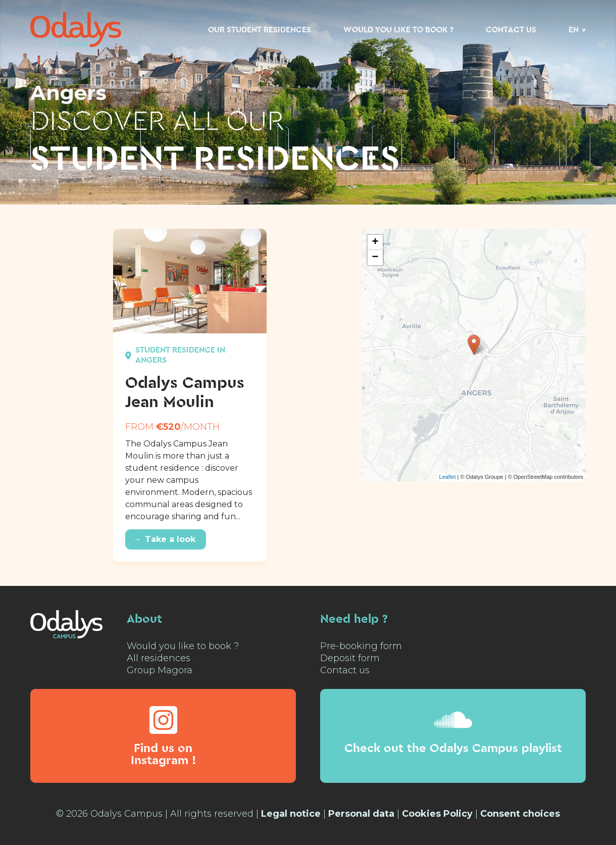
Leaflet (448, 477)
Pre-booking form (361, 646)
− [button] (375, 258)
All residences (159, 658)
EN (574, 30)
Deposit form (350, 658)
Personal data (361, 814)
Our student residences (260, 30)
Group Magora (160, 670)
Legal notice (291, 814)
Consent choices (520, 814)
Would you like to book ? (398, 30)
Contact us (511, 30)
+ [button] (375, 242)
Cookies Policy (437, 814)
